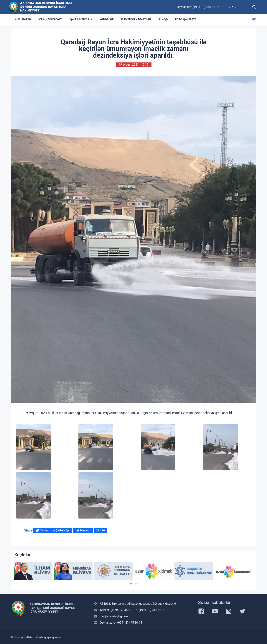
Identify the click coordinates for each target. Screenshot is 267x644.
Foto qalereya (186, 19)
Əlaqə (163, 19)
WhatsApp (64, 530)
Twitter (44, 530)
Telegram (85, 530)
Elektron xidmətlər (136, 19)
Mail (103, 530)
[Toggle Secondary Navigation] (254, 19)
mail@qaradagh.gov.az (114, 616)
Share (28, 530)
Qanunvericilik (81, 19)
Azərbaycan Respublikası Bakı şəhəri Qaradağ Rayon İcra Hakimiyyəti (46, 7)
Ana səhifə (23, 19)
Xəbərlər (107, 19)
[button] (131, 584)
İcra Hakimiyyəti (50, 19)
